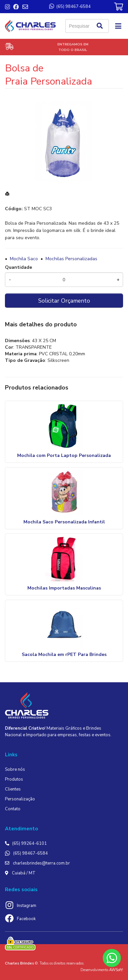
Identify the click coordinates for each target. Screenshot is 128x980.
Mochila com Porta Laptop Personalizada (64, 455)
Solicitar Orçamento (64, 301)
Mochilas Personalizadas (71, 259)
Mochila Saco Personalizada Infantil (64, 522)
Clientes (13, 789)
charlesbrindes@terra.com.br (41, 863)
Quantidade (18, 267)
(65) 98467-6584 (31, 853)
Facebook (26, 919)
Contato (13, 809)
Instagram (27, 906)
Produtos (14, 779)
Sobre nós (15, 769)
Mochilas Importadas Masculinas (64, 588)
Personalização (20, 799)
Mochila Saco (24, 259)
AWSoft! (116, 970)
